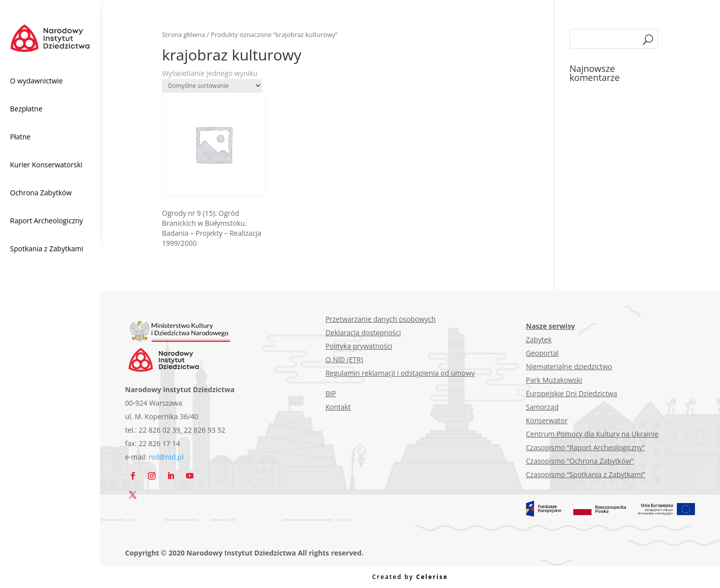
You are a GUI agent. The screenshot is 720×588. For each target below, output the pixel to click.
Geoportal (542, 353)
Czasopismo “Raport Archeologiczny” (585, 447)
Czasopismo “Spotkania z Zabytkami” (585, 474)
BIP (331, 393)
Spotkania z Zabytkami (47, 249)
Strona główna (183, 34)
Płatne (20, 137)
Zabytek (539, 339)
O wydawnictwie (36, 81)
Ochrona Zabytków (41, 193)
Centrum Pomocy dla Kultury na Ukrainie (592, 434)
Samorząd (542, 407)
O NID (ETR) (344, 359)
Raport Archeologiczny (46, 221)
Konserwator (547, 420)
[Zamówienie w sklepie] (212, 86)
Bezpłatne (26, 109)
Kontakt (338, 407)
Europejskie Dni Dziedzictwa (572, 393)
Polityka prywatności (359, 346)
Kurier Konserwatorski (46, 165)
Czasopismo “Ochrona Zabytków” (580, 461)
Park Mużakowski (554, 380)
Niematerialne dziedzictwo (569, 366)
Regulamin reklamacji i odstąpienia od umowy (400, 373)
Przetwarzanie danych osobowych (380, 319)
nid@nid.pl (166, 457)
